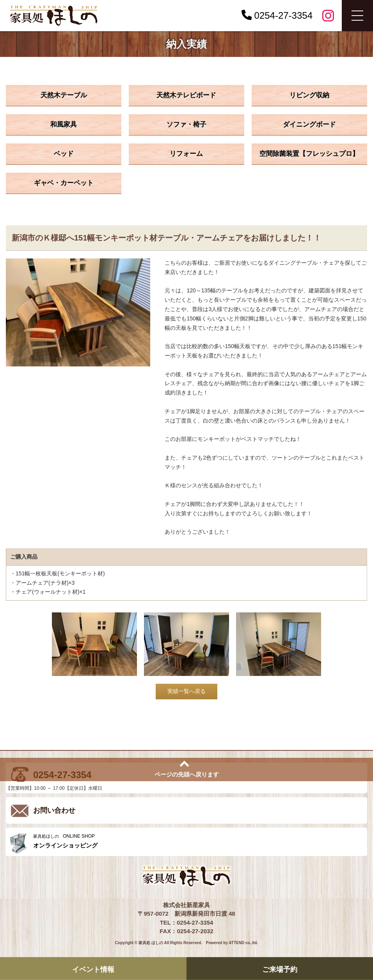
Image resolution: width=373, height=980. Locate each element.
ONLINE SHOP (198, 841)
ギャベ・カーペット (64, 183)
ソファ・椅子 (186, 125)
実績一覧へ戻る (186, 691)
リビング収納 (309, 95)
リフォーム (186, 154)
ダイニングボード (309, 125)
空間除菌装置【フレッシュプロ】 (309, 154)
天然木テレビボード (186, 95)
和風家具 (64, 125)
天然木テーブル (64, 95)
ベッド (64, 154)
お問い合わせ (54, 810)
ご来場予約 (280, 969)
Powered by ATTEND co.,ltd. (232, 943)
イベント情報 (93, 969)
